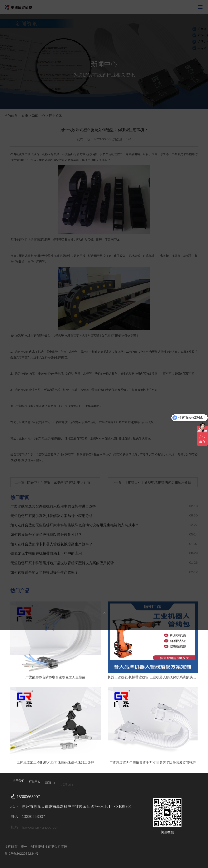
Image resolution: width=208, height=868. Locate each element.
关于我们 (19, 784)
